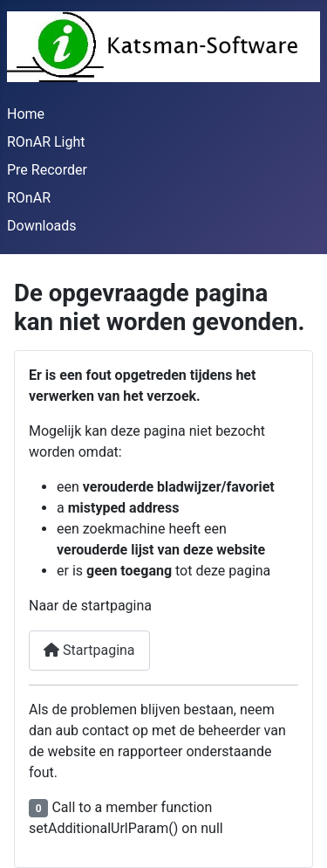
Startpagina (89, 650)
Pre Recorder (47, 170)
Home (26, 114)
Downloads (41, 226)
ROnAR (29, 198)
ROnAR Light (46, 142)
